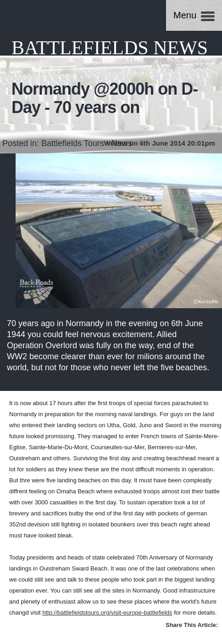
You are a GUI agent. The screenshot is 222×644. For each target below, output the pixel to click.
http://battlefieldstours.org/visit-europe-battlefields (107, 613)
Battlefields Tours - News (87, 143)
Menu (185, 15)
